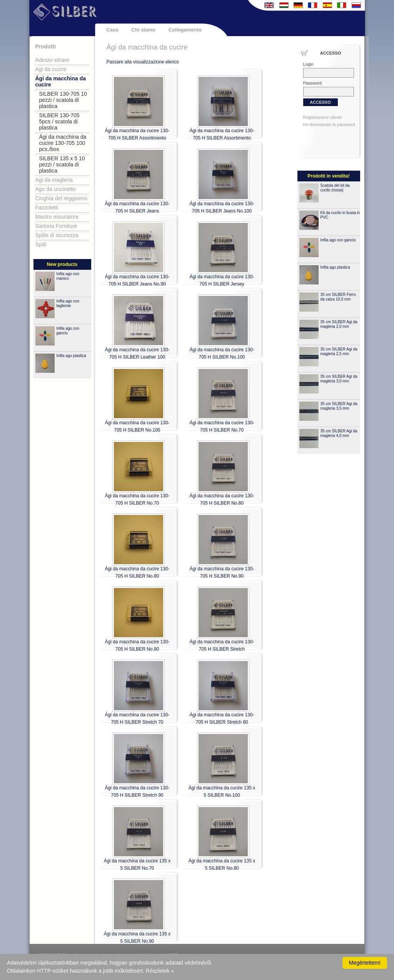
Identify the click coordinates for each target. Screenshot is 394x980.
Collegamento (185, 30)
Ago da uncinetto (56, 189)
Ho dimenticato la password (329, 125)
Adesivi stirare (52, 60)
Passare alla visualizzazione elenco (143, 62)
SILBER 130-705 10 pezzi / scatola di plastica (63, 100)
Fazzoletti (47, 208)
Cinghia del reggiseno (61, 198)
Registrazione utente (323, 117)
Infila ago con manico (68, 276)
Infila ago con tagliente (68, 303)
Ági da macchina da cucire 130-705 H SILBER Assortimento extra (222, 138)
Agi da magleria (54, 180)
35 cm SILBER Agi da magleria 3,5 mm (339, 406)
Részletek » (160, 971)
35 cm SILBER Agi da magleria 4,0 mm (339, 433)
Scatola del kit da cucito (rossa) (335, 188)
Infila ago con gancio (338, 240)
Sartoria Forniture (56, 226)
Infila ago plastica (71, 356)
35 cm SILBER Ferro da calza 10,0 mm (338, 297)
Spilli (41, 244)
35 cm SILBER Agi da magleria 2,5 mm (339, 351)
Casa (113, 30)
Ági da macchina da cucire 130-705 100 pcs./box (63, 143)
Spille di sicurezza (57, 235)
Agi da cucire (51, 69)
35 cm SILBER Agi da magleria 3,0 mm (339, 379)
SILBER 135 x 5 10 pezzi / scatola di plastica (62, 164)
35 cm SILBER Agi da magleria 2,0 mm (339, 324)
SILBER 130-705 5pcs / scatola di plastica (59, 121)
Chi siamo (144, 30)
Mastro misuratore (57, 217)
